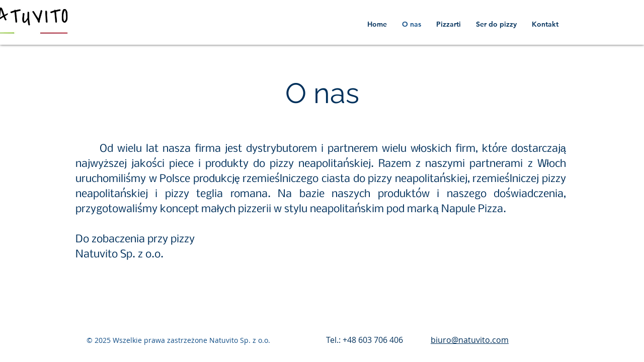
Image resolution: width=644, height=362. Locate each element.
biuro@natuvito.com (470, 340)
